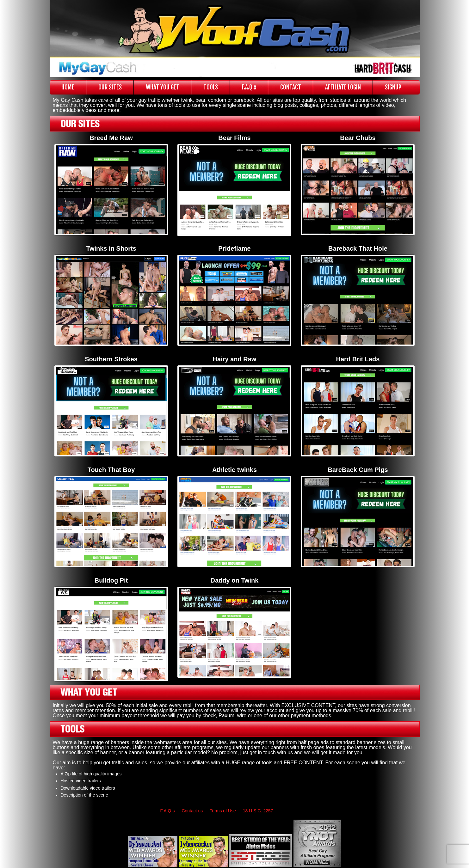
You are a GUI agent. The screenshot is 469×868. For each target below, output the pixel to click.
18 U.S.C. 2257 (258, 811)
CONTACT (291, 87)
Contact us (192, 811)
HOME (68, 87)
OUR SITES (110, 87)
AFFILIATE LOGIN (343, 87)
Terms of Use (223, 811)
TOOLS (211, 87)
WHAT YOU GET (163, 87)
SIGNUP (393, 87)
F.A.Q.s (249, 87)
